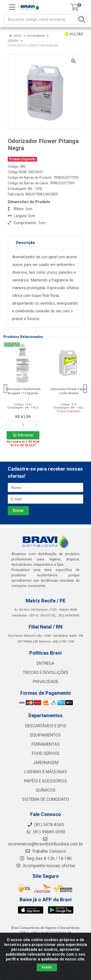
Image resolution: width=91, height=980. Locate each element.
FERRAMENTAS (46, 744)
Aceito (47, 967)
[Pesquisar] (82, 19)
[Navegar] (6, 389)
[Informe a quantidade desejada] (23, 425)
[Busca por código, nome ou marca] (41, 19)
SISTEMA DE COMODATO (45, 799)
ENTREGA (45, 663)
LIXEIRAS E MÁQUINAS (46, 772)
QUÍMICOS (46, 790)
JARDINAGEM (46, 763)
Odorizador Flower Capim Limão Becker (69, 391)
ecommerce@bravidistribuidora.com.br (46, 842)
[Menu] (12, 7)
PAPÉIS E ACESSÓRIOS (45, 781)
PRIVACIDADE (45, 682)
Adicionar (23, 435)
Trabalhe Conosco (45, 851)
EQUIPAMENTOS (45, 735)
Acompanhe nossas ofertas (46, 866)
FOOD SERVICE (46, 753)
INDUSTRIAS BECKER (42, 194)
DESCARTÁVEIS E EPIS (46, 726)
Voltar (74, 34)
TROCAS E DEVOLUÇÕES (46, 672)
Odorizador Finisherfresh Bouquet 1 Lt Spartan (23, 391)
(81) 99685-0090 (45, 832)
